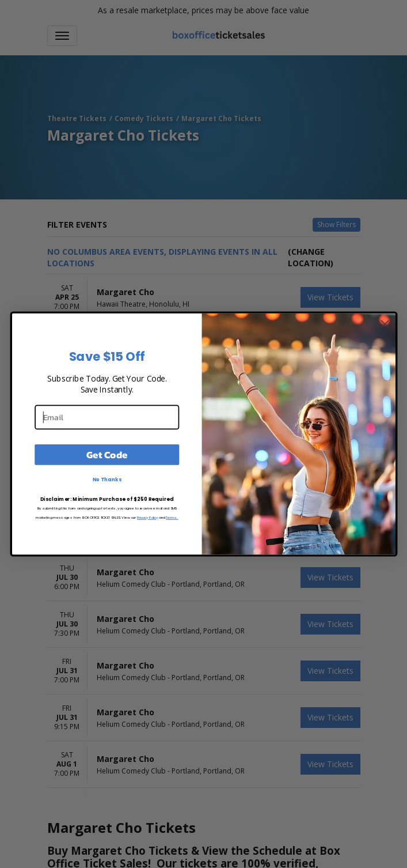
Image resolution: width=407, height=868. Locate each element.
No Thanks (106, 479)
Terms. (172, 517)
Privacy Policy (147, 517)
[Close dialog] (385, 324)
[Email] (107, 417)
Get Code (107, 455)
